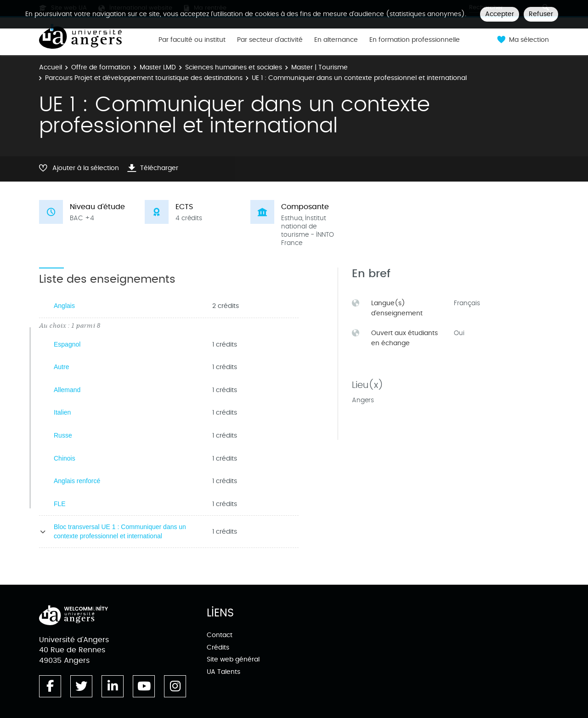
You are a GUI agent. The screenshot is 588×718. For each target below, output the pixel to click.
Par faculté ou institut (192, 40)
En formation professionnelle (415, 40)
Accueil (51, 67)
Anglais (64, 306)
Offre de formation (101, 67)
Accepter (500, 14)
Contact (220, 635)
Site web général (233, 659)
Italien (62, 412)
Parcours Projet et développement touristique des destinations (144, 78)
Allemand (67, 390)
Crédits (218, 647)
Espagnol (67, 344)
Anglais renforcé (77, 481)
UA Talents (223, 672)
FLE (60, 504)
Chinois (65, 458)
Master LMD (158, 67)
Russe (63, 435)
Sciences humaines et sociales (234, 67)
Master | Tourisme (319, 67)
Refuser (541, 14)
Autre (61, 367)
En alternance (336, 40)
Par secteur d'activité (270, 40)
